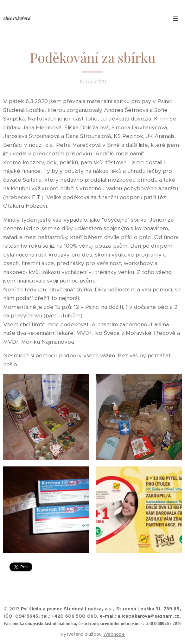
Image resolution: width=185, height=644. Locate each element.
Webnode (114, 634)
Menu (175, 18)
